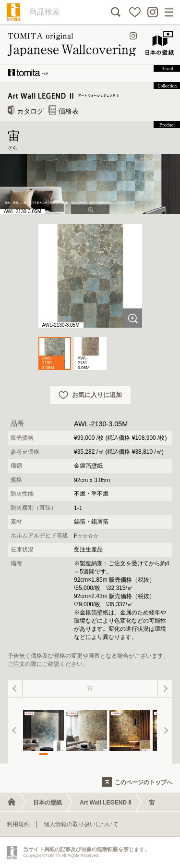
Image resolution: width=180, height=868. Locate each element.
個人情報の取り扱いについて (81, 824)
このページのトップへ (144, 782)
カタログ (26, 111)
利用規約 (18, 824)
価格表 (64, 111)
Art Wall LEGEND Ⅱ (106, 803)
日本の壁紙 (48, 803)
